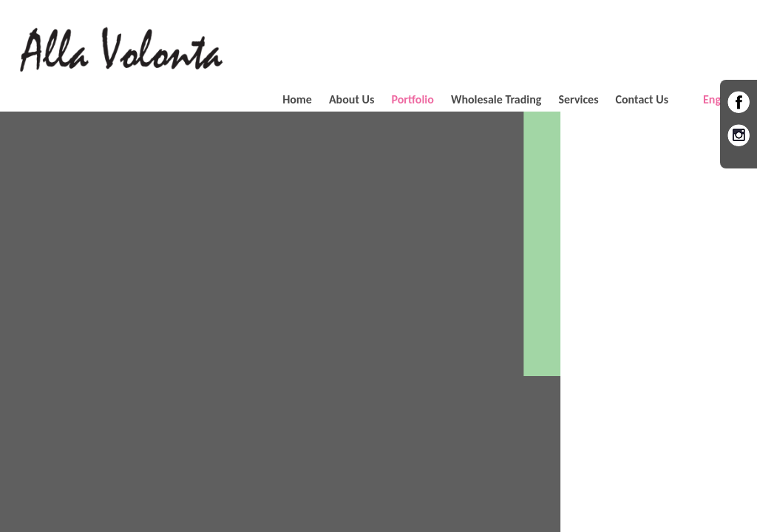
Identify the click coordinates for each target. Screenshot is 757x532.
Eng (712, 99)
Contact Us (642, 99)
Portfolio (413, 99)
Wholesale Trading (496, 99)
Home (297, 99)
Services (578, 99)
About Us (352, 99)
